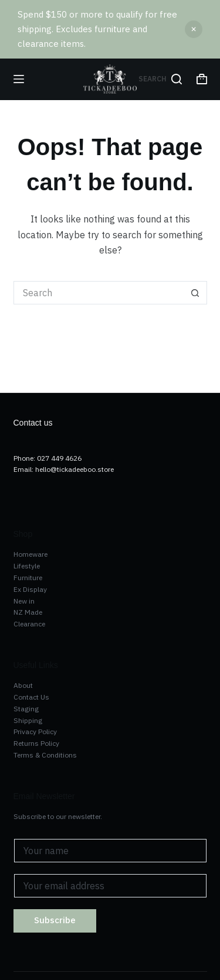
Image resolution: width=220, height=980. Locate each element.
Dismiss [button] (194, 29)
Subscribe (55, 920)
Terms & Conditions (45, 755)
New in (24, 601)
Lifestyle (27, 566)
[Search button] (195, 293)
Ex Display (30, 589)
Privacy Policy (35, 731)
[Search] (160, 79)
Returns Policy (36, 743)
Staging (26, 709)
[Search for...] (99, 293)
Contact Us (31, 697)
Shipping (28, 720)
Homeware (31, 554)
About (23, 685)
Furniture (28, 578)
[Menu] (19, 79)
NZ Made (28, 612)
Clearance (29, 624)
